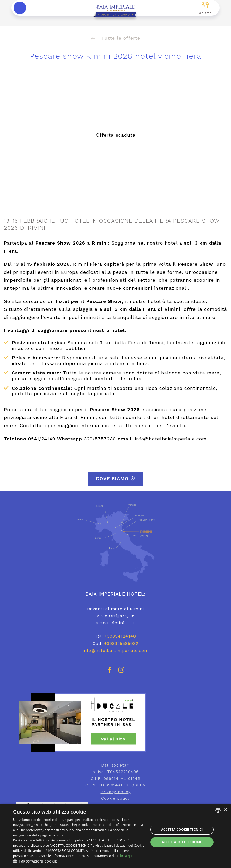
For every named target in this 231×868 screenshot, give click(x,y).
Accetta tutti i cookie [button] (182, 842)
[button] (79, 861)
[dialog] (115, 836)
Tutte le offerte (115, 38)
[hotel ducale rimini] (116, 723)
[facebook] (110, 672)
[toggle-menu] (20, 8)
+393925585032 (121, 643)
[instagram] (121, 672)
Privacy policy (116, 792)
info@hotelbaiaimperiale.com (116, 650)
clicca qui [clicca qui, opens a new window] (126, 856)
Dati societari (115, 765)
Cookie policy (115, 798)
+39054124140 (120, 636)
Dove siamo (116, 479)
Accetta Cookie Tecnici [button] (182, 830)
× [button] (225, 810)
